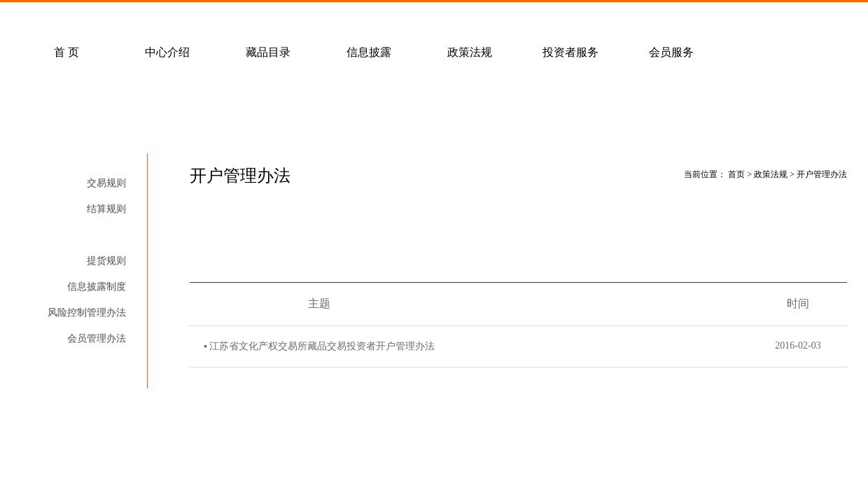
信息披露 (369, 52)
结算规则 (106, 209)
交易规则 (106, 183)
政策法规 (470, 52)
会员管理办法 (97, 338)
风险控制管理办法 (87, 313)
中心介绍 (167, 52)
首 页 (66, 52)
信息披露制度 (97, 287)
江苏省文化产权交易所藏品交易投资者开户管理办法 (322, 346)
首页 (736, 174)
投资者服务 (570, 52)
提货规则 (106, 261)
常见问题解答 (94, 18)
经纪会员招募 (296, 18)
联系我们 (397, 18)
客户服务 (195, 18)
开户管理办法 (97, 235)
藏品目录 (268, 52)
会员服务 (671, 52)
